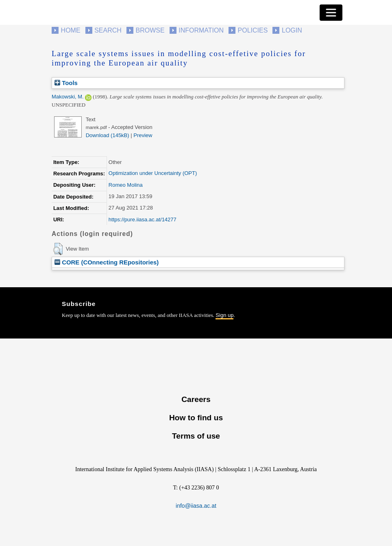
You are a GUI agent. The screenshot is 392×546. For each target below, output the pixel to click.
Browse (150, 30)
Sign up (224, 315)
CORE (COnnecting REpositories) (107, 262)
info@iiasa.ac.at (196, 506)
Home (71, 30)
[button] (58, 249)
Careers (196, 399)
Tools (66, 83)
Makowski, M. (68, 97)
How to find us (196, 418)
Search (108, 30)
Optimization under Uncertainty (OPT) (153, 173)
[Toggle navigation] (331, 13)
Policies (253, 30)
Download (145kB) (108, 135)
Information (201, 30)
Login (292, 30)
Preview (143, 135)
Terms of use (196, 436)
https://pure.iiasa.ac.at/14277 (143, 219)
